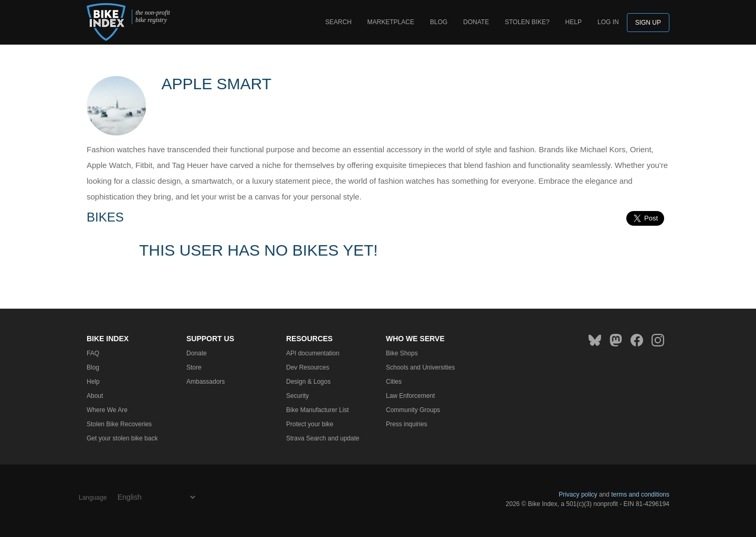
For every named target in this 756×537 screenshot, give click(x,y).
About (95, 396)
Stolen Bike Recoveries (119, 424)
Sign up (648, 23)
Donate (476, 22)
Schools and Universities (420, 367)
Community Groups (413, 410)
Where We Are (107, 410)
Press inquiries (407, 424)
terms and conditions (640, 494)
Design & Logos (308, 382)
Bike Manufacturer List (317, 410)
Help (574, 22)
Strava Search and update (323, 438)
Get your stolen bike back (122, 438)
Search (339, 22)
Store (194, 367)
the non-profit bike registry (153, 17)
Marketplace (391, 22)
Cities (394, 382)
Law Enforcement (410, 396)
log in (608, 22)
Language (93, 498)
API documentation (313, 353)
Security (297, 396)
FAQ (93, 353)
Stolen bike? (527, 22)
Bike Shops (402, 353)
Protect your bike (310, 424)
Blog (439, 22)
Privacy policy (578, 494)
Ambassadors (206, 382)
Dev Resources (308, 367)
